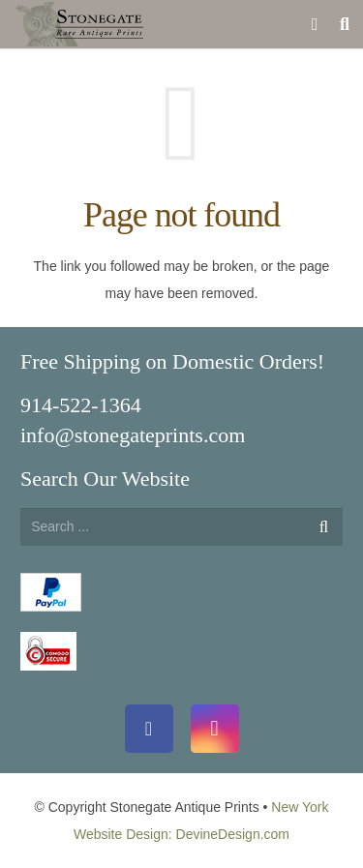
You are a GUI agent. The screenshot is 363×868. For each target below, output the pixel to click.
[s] (181, 527)
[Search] (324, 527)
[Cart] (315, 24)
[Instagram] (215, 729)
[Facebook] (149, 729)
